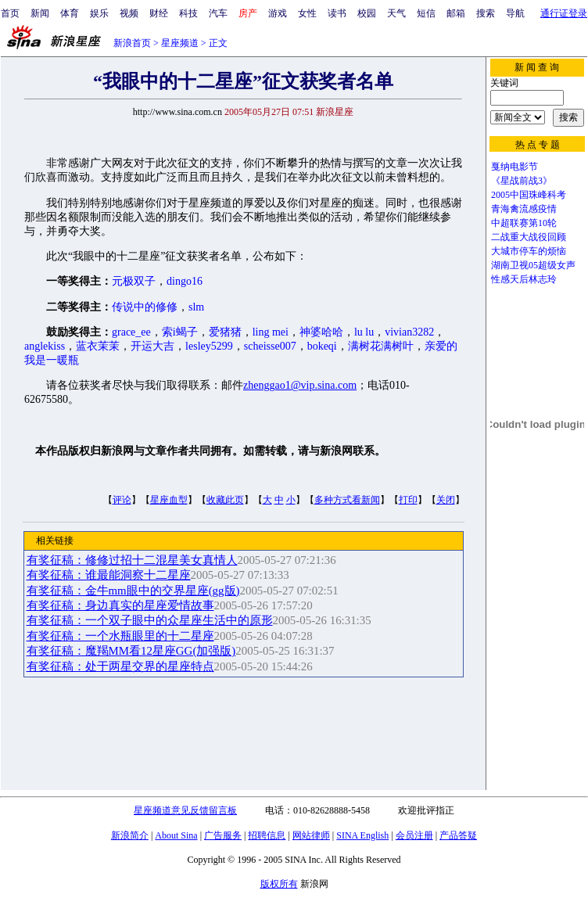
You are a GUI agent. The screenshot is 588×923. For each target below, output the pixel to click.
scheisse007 (270, 346)
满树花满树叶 (381, 346)
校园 (367, 13)
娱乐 (99, 13)
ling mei (271, 332)
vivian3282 (409, 332)
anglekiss (45, 346)
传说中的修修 (145, 307)
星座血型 (169, 500)
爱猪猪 (225, 332)
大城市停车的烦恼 (529, 251)
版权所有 (279, 884)
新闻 (40, 13)
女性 (307, 13)
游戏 (278, 13)
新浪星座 (335, 112)
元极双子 (134, 281)
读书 (337, 13)
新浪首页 (132, 43)
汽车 (218, 13)
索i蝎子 (180, 332)
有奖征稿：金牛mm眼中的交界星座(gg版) (133, 591)
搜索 (486, 13)
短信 (426, 13)
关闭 (446, 500)
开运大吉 (152, 346)
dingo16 (185, 281)
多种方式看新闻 (347, 500)
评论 (122, 500)
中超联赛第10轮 (524, 223)
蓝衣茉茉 (98, 346)
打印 (408, 500)
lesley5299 (209, 346)
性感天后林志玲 (524, 279)
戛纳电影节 (514, 167)
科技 (188, 13)
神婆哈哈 (321, 332)
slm (196, 307)
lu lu (364, 332)
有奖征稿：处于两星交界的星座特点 (120, 666)
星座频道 (180, 43)
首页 (10, 13)
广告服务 (223, 835)
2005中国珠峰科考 (529, 195)
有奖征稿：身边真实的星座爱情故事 (120, 605)
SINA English (362, 835)
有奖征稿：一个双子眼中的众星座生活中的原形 (150, 620)
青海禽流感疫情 (524, 209)
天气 (396, 13)
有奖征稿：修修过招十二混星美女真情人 (132, 560)
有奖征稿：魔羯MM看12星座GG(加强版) (131, 651)
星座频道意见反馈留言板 (185, 810)
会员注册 (414, 835)
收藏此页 (225, 500)
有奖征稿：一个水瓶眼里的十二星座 (120, 636)
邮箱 (456, 13)
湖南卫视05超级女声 (533, 265)
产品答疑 (458, 835)
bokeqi (322, 346)
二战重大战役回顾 (529, 237)
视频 (129, 13)
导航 (515, 13)
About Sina (176, 835)
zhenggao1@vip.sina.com (300, 385)
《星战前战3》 (522, 181)
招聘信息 (267, 835)
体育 (70, 13)
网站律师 (311, 835)
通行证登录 (564, 13)
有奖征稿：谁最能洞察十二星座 (109, 575)
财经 (159, 13)
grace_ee (131, 332)
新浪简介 (130, 835)
